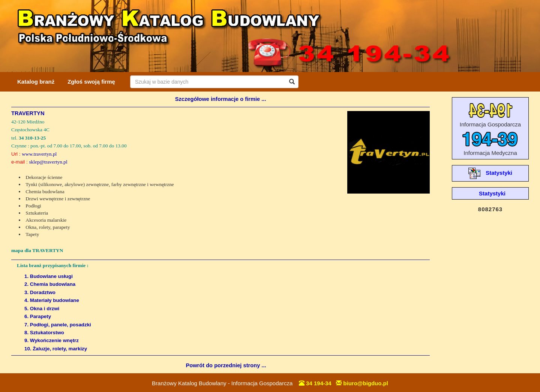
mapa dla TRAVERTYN (37, 250)
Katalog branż (36, 82)
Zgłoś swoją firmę (91, 82)
